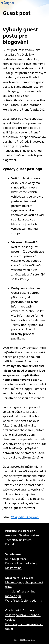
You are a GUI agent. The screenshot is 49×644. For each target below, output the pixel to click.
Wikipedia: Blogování (25, 517)
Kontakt (11, 544)
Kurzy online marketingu (22, 563)
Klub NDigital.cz (16, 559)
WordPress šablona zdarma (24, 600)
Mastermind (13, 568)
